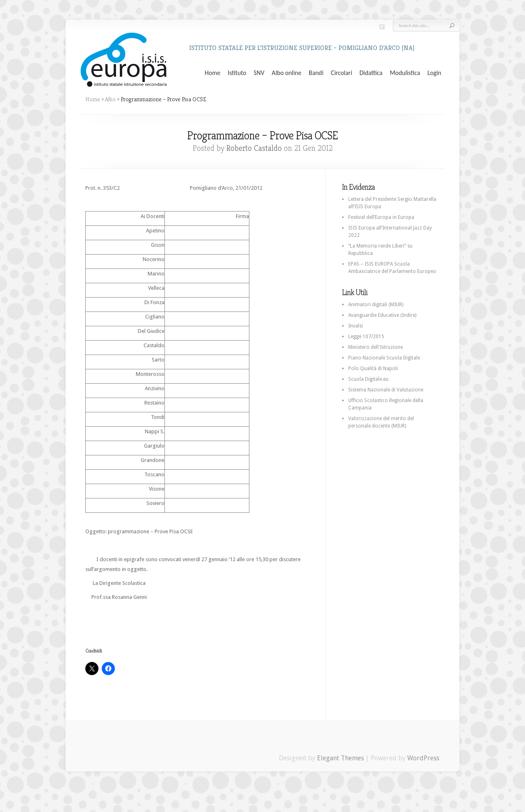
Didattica (371, 73)
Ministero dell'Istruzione (375, 347)
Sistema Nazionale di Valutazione (386, 390)
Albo (110, 99)
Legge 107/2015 (366, 337)
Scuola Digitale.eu (368, 379)
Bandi (316, 73)
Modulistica (405, 73)
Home (212, 73)
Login (434, 73)
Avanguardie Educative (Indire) (382, 315)
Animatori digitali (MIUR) (376, 305)
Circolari (342, 73)
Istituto (237, 73)
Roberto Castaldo (254, 148)
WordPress (423, 758)
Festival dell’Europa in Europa (381, 217)
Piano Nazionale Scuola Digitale (384, 358)
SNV (259, 73)
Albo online (287, 73)
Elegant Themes (340, 758)
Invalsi (356, 326)
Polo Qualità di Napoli (373, 368)
